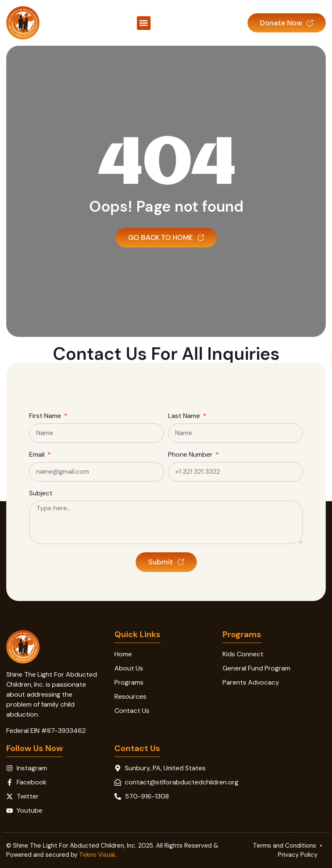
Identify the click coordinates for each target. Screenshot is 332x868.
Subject (41, 494)
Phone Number (191, 455)
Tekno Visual (97, 855)
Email (38, 455)
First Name (46, 416)
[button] (144, 23)
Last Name (185, 416)
